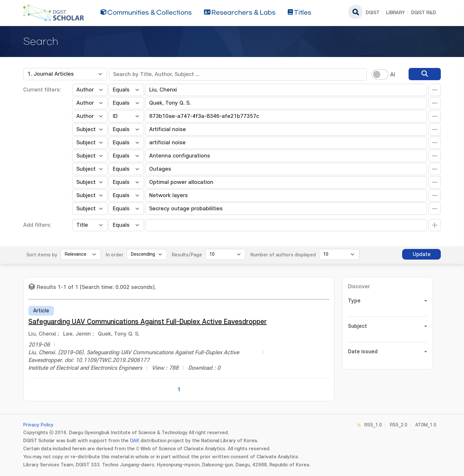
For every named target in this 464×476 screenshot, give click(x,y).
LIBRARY (395, 13)
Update (422, 254)
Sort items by (42, 255)
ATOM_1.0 (426, 425)
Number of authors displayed (283, 255)
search (355, 12)
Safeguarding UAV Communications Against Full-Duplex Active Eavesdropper (148, 322)
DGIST (373, 13)
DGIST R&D (424, 13)
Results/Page (187, 255)
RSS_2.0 (399, 425)
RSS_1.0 (373, 425)
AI (393, 75)
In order (115, 255)
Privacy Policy (38, 425)
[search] (425, 74)
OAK (135, 441)
